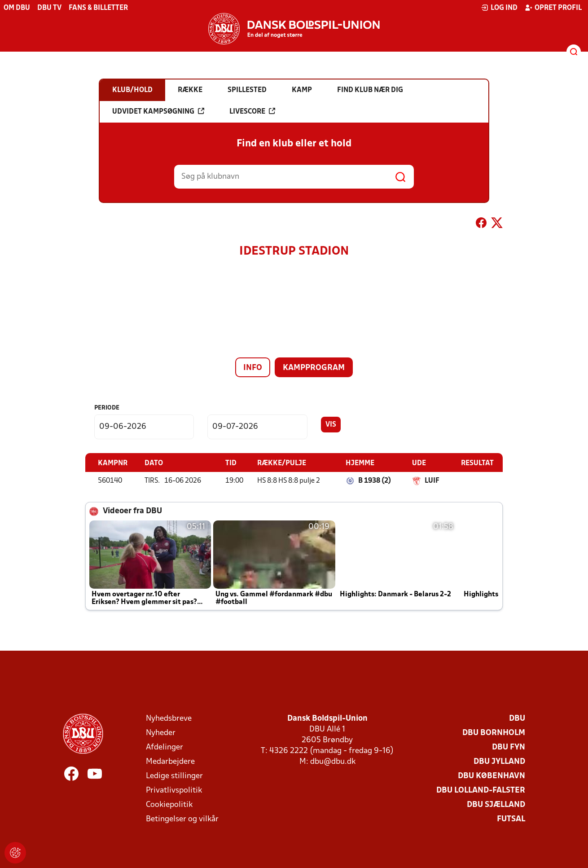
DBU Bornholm (494, 733)
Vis (331, 425)
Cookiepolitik (169, 804)
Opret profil (553, 8)
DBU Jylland (499, 761)
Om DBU (17, 8)
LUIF (432, 480)
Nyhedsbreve (169, 718)
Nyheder (161, 733)
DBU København (491, 776)
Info (253, 368)
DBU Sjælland (496, 804)
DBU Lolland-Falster (481, 790)
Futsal (511, 819)
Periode (107, 408)
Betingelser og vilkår (182, 819)
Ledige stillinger (174, 776)
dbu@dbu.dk (333, 761)
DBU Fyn (509, 747)
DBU (517, 718)
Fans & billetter (98, 8)
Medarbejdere (170, 761)
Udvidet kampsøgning (158, 111)
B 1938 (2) (375, 480)
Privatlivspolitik (174, 790)
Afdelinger (165, 747)
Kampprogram (314, 368)
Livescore (252, 111)
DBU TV (49, 8)
